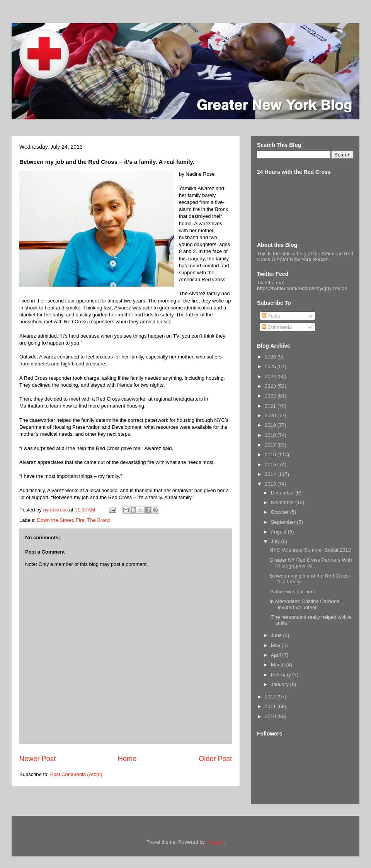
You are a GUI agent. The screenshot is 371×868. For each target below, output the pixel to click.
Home (127, 759)
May (276, 645)
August (279, 532)
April (277, 655)
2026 (271, 357)
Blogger (215, 842)
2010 (271, 716)
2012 (271, 697)
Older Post (215, 759)
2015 (271, 465)
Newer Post (37, 759)
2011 (271, 706)
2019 (271, 425)
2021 (271, 406)
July (276, 541)
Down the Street (55, 520)
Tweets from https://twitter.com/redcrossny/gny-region (302, 285)
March (279, 665)
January (281, 684)
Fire (80, 520)
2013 (271, 484)
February (282, 675)
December (283, 493)
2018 (271, 435)
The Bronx (99, 520)
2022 (271, 396)
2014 (271, 474)
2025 (271, 366)
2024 (271, 376)
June (277, 635)
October (281, 512)
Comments (277, 327)
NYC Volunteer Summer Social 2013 (310, 550)
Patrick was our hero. (293, 592)
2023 (271, 386)
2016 (271, 454)
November (283, 502)
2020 (271, 415)
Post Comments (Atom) (76, 774)
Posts (271, 316)
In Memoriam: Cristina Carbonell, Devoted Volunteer (306, 604)
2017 (271, 445)
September (284, 522)
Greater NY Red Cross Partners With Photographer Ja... (311, 563)
